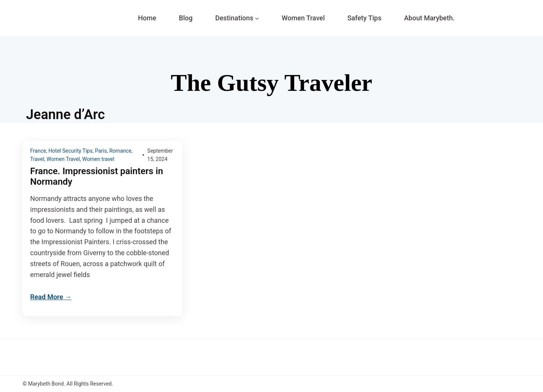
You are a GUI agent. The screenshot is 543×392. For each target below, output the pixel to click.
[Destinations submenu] (257, 18)
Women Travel (63, 159)
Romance (120, 151)
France (38, 151)
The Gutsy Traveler (271, 83)
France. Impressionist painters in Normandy (97, 177)
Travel (37, 159)
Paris (101, 151)
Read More (47, 297)
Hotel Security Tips (70, 151)
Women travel (98, 159)
